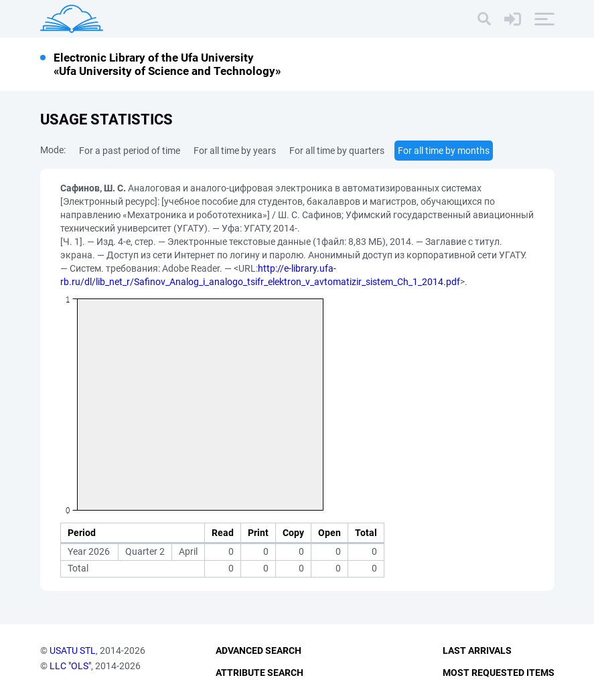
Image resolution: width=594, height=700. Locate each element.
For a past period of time (130, 151)
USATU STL (73, 650)
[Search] (484, 19)
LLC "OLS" (70, 666)
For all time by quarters (337, 151)
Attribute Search (259, 673)
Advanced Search (258, 650)
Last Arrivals (477, 650)
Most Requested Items (499, 673)
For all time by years (235, 151)
